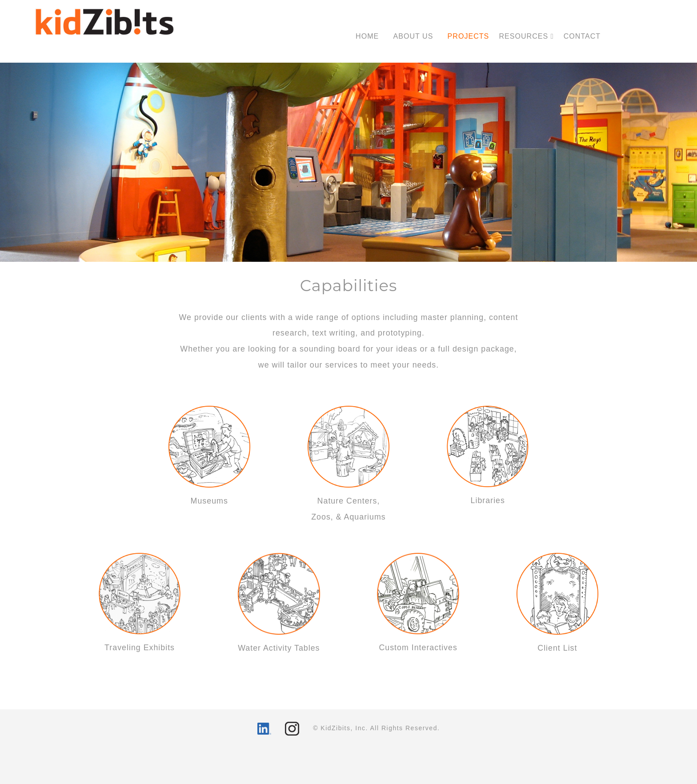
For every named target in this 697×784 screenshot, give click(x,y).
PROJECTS (469, 36)
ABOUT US (413, 36)
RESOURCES (526, 36)
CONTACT (582, 36)
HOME (367, 36)
